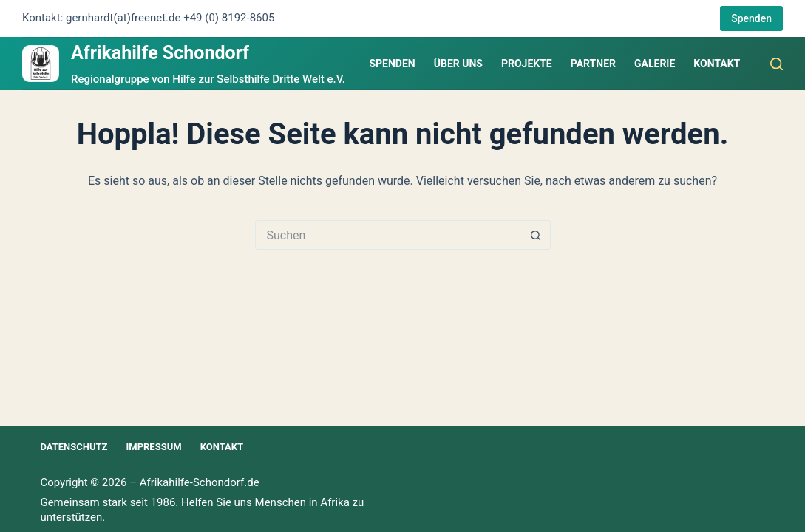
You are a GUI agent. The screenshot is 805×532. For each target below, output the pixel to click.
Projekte (527, 64)
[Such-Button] (536, 235)
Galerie (655, 64)
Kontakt (717, 64)
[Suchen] (777, 64)
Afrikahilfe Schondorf (160, 53)
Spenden (751, 18)
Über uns (458, 64)
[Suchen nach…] (388, 235)
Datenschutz (74, 447)
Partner (593, 64)
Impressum (153, 447)
